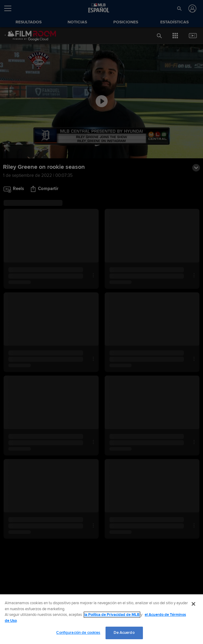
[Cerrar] (193, 604)
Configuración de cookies (78, 633)
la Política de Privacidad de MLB (112, 615)
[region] (101, 619)
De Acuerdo (124, 633)
